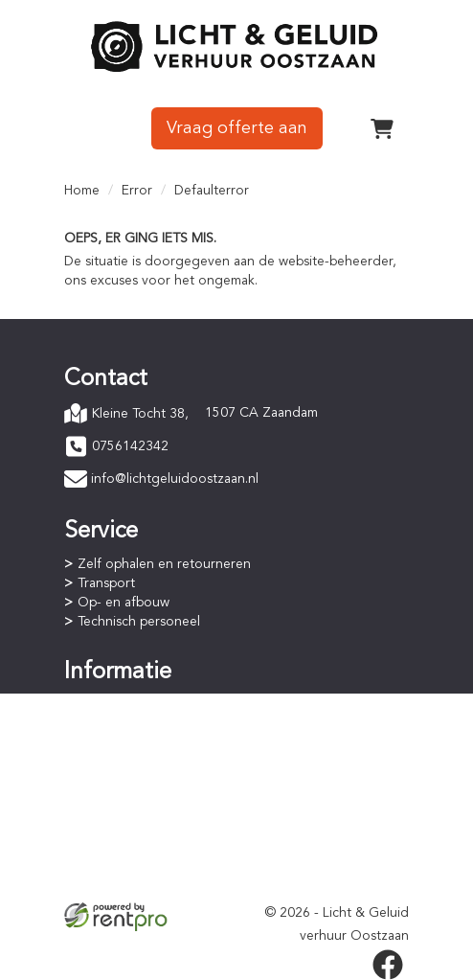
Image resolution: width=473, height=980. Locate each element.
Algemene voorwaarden (151, 844)
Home (82, 191)
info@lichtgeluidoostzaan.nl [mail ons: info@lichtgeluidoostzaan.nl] (175, 479)
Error (137, 191)
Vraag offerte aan (237, 128)
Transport (106, 583)
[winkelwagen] (382, 128)
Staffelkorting (119, 762)
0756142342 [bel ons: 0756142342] (130, 446)
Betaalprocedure (128, 723)
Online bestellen (127, 704)
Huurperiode (116, 742)
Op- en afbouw (124, 603)
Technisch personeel (139, 622)
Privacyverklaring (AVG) (147, 863)
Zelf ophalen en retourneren (164, 564)
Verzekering (114, 882)
